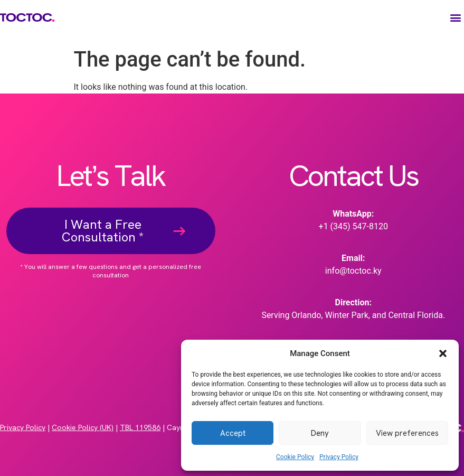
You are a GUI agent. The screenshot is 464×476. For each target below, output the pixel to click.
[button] (443, 353)
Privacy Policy (339, 457)
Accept (233, 433)
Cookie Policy (295, 457)
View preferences (407, 433)
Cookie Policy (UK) (83, 427)
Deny (320, 433)
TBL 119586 (140, 427)
